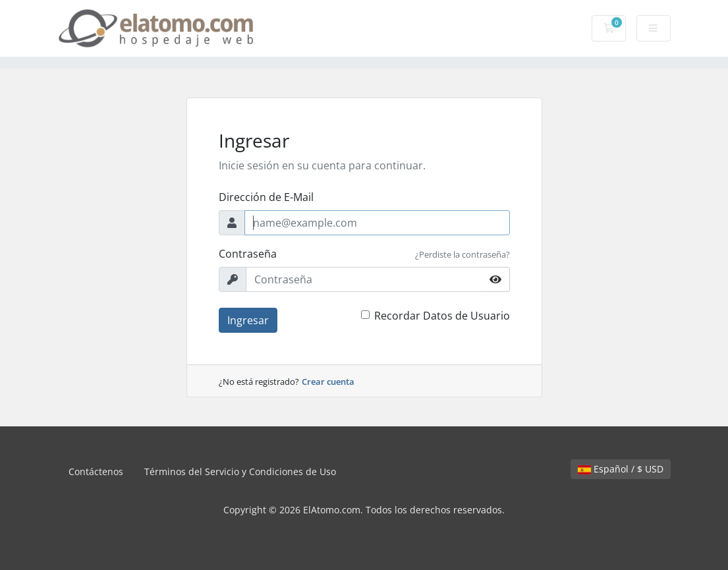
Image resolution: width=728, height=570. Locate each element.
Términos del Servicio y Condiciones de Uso (240, 471)
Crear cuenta (328, 382)
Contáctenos (96, 471)
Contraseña (248, 254)
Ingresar (248, 320)
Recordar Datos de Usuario (442, 316)
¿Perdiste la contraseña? (462, 254)
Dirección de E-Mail (266, 197)
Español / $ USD (621, 469)
